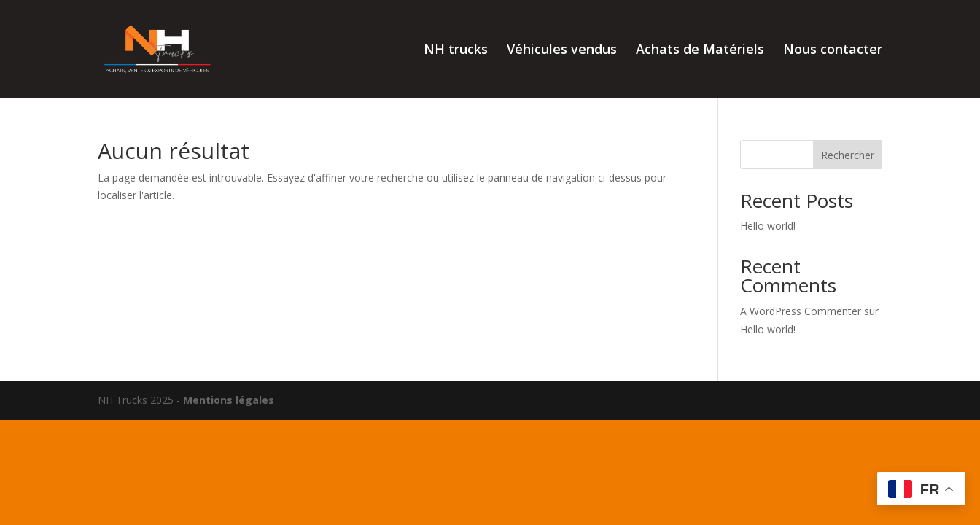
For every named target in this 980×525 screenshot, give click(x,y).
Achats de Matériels (700, 51)
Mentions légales (229, 400)
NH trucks (456, 51)
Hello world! (768, 226)
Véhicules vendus (562, 51)
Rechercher (848, 155)
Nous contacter (833, 51)
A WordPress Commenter (801, 311)
